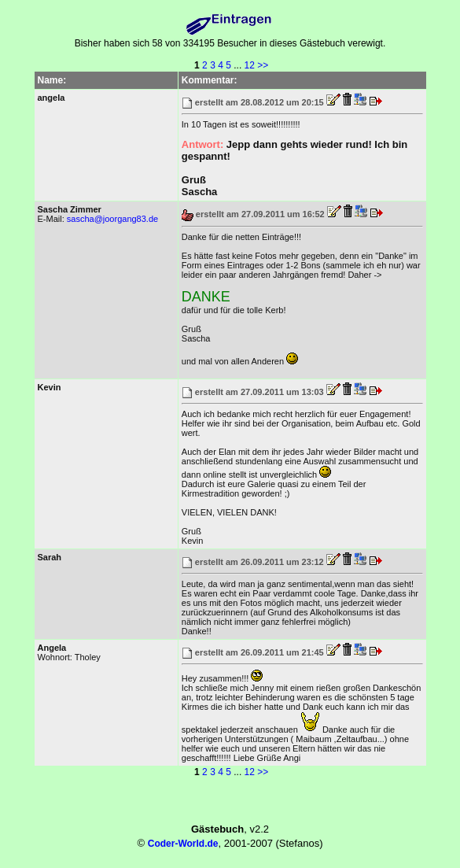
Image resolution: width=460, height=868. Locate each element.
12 (250, 65)
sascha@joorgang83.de (112, 219)
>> (263, 65)
